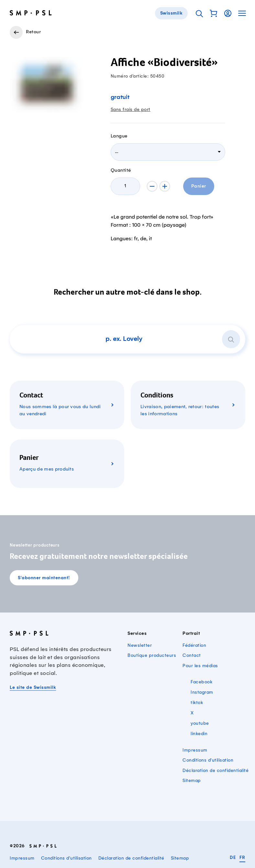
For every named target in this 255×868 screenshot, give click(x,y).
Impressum (195, 750)
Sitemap (192, 781)
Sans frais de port (131, 110)
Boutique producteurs (152, 656)
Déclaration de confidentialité (216, 771)
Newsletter (140, 646)
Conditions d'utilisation (208, 760)
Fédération (194, 646)
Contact (192, 656)
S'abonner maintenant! (44, 578)
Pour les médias (200, 666)
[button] (214, 13)
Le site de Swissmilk (33, 688)
